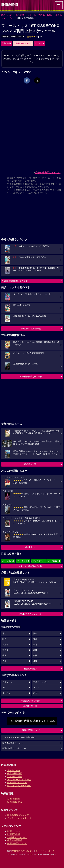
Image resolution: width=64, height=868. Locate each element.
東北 (35, 645)
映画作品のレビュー (17, 782)
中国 (4, 656)
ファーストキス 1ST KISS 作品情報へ (19, 738)
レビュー (38, 43)
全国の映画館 (14, 799)
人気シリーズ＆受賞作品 (19, 780)
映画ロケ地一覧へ (31, 706)
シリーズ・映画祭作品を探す (31, 566)
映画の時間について (31, 730)
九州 (4, 661)
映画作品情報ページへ (12, 743)
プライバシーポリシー (46, 851)
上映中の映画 (14, 771)
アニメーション (40, 682)
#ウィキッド (22, 561)
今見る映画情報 (15, 840)
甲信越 (5, 650)
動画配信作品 (14, 834)
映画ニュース (14, 831)
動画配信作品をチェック (31, 377)
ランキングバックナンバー (20, 818)
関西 (4, 639)
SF (4, 687)
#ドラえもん (7, 561)
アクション (7, 682)
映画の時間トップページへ (14, 748)
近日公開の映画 (15, 777)
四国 (35, 656)
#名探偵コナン (38, 561)
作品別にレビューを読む (19, 786)
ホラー (36, 693)
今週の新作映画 (15, 773)
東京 (4, 634)
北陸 (35, 650)
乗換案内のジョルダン (23, 851)
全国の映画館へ (31, 669)
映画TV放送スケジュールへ (31, 614)
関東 (35, 634)
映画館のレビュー (16, 802)
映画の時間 (7, 15)
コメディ (6, 693)
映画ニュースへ (31, 464)
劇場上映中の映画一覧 (31, 329)
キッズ (36, 687)
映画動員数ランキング (18, 815)
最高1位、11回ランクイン (13, 37)
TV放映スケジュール (17, 837)
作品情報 (20, 15)
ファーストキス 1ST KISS (40, 15)
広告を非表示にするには (48, 172)
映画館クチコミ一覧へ (31, 701)
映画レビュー (31, 547)
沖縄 (35, 661)
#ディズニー (53, 561)
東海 (35, 639)
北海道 (5, 645)
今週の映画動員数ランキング (15, 281)
